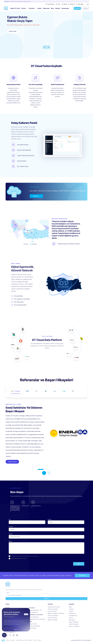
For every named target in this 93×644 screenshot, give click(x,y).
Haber (26, 614)
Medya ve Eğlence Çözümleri (56, 613)
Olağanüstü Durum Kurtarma (37, 619)
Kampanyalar (65, 8)
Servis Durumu (50, 4)
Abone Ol (47, 599)
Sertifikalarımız (73, 616)
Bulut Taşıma (33, 628)
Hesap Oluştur (77, 8)
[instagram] (17, 635)
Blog (52, 8)
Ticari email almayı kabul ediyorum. (15, 595)
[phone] (26, 506)
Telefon (11, 534)
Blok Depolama (33, 612)
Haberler (58, 8)
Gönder (79, 564)
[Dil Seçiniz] (88, 4)
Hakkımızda (72, 613)
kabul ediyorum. (19, 558)
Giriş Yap (86, 8)
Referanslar (46, 8)
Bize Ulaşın (80, 4)
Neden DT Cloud (15, 8)
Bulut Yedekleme (34, 617)
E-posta (11, 527)
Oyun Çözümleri (52, 611)
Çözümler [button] (31, 8)
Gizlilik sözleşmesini (15, 558)
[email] (36, 506)
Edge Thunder (33, 624)
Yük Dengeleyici (10, 632)
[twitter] (14, 635)
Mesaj (10, 541)
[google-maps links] (15, 506)
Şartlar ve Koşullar (74, 626)
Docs (58, 4)
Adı (10, 519)
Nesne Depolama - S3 (35, 610)
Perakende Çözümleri (54, 607)
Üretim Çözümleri (53, 609)
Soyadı (49, 519)
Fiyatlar (39, 8)
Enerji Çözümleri (52, 618)
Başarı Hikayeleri (74, 622)
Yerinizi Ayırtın (82, 576)
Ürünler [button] (23, 8)
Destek (64, 4)
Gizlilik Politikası (74, 624)
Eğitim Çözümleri (53, 620)
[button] (44, 473)
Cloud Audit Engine (34, 626)
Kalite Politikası (28, 640)
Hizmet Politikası (37, 640)
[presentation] (20, 564)
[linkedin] (7, 635)
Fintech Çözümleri (53, 616)
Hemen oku (8, 626)
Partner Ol (72, 4)
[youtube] (10, 635)
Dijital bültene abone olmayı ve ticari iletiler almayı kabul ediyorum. (25, 556)
